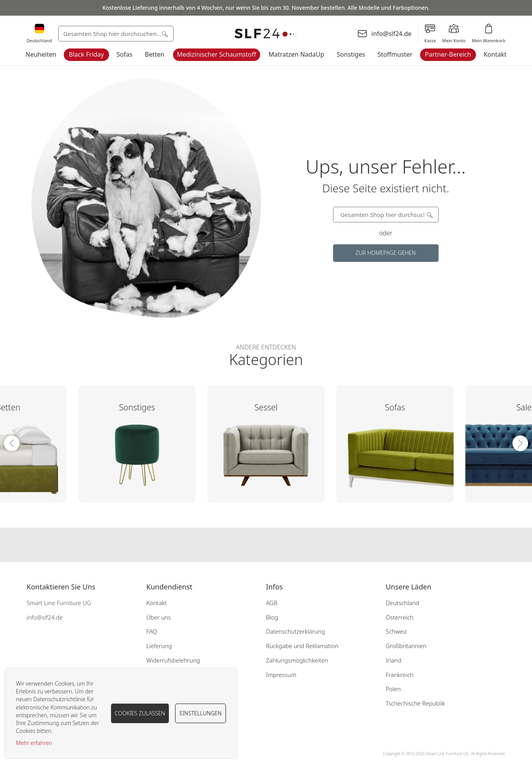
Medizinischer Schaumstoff (217, 54)
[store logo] (266, 34)
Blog (272, 617)
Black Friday (86, 54)
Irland (394, 660)
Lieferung (159, 646)
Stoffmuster (395, 54)
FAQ (152, 631)
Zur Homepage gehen (386, 253)
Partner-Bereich (448, 54)
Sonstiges (351, 54)
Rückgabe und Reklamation (302, 646)
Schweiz (396, 631)
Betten (155, 54)
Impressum (281, 675)
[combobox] (116, 34)
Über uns (159, 617)
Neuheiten (41, 54)
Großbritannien (406, 646)
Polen (393, 689)
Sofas (124, 54)
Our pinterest (281, 545)
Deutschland (403, 603)
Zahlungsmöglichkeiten (297, 660)
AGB (271, 603)
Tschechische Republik (416, 703)
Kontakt (495, 54)
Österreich (400, 617)
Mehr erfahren (34, 743)
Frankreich (400, 675)
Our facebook (250, 545)
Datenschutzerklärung (295, 631)
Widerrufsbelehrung (173, 660)
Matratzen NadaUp (296, 54)
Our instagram (266, 545)
